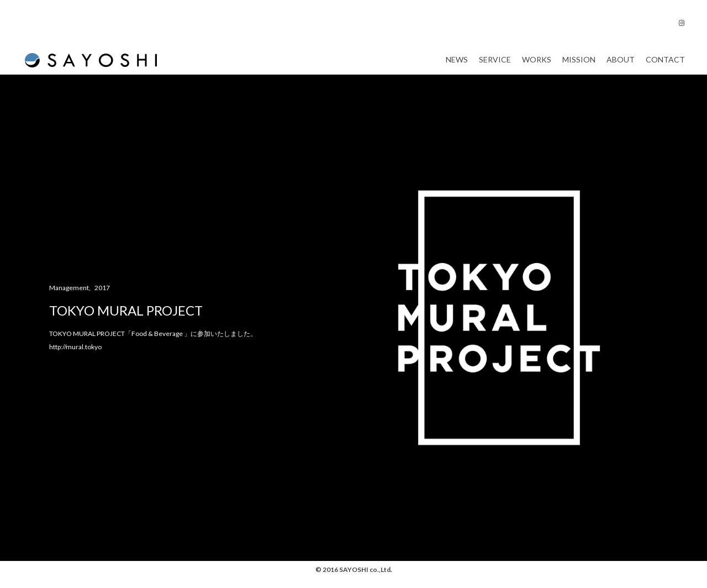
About (621, 65)
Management (69, 299)
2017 (102, 299)
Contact (665, 65)
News (457, 65)
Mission (579, 65)
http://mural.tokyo (75, 358)
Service (495, 65)
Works (537, 65)
